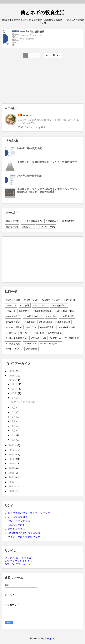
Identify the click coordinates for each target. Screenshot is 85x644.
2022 (12, 450)
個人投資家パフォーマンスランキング (29, 513)
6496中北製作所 (14, 327)
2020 (12, 459)
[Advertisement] (42, 83)
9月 (14, 398)
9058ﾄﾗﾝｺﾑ (56, 338)
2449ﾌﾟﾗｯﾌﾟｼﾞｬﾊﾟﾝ (51, 300)
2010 (12, 491)
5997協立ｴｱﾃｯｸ (14, 322)
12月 (15, 384)
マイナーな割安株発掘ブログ (24, 537)
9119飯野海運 (72, 338)
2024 (12, 380)
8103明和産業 (55, 333)
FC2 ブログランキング (18, 564)
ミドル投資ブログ (18, 517)
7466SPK (11, 333)
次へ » (57, 55)
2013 (12, 477)
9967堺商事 (31, 349)
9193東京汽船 (13, 344)
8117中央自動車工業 (16, 338)
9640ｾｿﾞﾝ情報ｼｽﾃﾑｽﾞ (50, 344)
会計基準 (12, 227)
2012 (12, 482)
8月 (14, 408)
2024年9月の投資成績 (23, 402)
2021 (12, 455)
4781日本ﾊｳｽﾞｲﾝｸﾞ (33, 316)
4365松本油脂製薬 (42, 311)
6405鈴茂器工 (46, 322)
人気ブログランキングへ (18, 561)
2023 (12, 445)
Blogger (49, 639)
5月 (14, 421)
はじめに (28, 227)
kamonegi (27, 115)
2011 (12, 486)
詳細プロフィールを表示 (32, 127)
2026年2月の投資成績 (29, 148)
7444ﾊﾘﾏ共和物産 (66, 327)
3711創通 (25, 306)
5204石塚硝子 (67, 316)
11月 (15, 389)
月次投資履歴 (33, 221)
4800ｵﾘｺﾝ (51, 316)
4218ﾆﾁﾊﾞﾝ (24, 311)
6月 (14, 417)
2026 (12, 371)
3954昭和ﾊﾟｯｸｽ (59, 306)
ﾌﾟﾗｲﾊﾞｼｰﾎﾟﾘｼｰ (46, 227)
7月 (14, 412)
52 (47, 55)
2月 (14, 435)
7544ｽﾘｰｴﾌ (25, 333)
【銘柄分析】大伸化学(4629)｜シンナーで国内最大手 (47, 162)
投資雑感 (52, 221)
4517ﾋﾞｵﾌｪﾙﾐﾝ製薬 (65, 311)
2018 (12, 468)
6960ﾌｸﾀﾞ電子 (47, 327)
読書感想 (68, 221)
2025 (12, 376)
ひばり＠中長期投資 (19, 521)
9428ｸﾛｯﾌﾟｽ (30, 344)
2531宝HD (70, 300)
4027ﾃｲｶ (11, 311)
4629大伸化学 (13, 316)
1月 (14, 440)
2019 (12, 464)
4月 (14, 426)
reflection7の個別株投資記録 (24, 533)
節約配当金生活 (16, 529)
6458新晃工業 (63, 322)
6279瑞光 (30, 322)
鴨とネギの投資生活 (43, 13)
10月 (15, 393)
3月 (14, 430)
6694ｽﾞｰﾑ (31, 327)
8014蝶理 (39, 333)
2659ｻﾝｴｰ (11, 306)
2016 (12, 473)
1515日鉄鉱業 (13, 300)
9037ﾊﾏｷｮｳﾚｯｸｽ (38, 338)
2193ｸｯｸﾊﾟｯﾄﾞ (31, 300)
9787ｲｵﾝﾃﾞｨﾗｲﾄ (14, 349)
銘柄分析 (13, 221)
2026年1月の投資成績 (29, 176)
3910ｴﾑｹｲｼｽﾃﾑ (40, 306)
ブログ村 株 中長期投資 (18, 558)
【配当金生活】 (16, 525)
